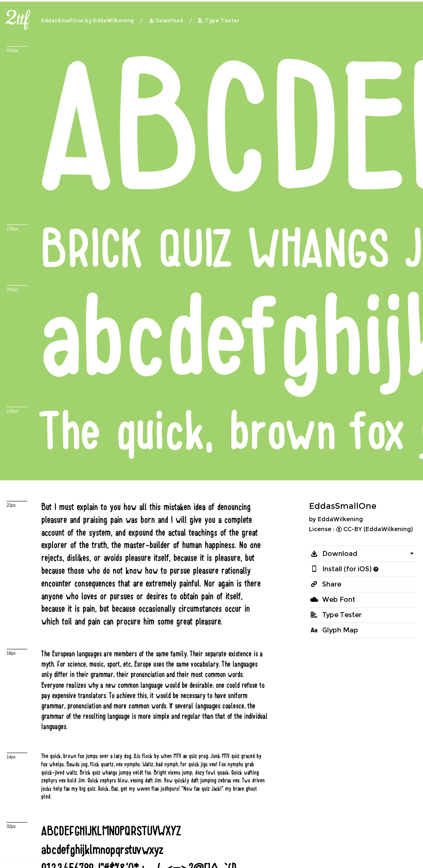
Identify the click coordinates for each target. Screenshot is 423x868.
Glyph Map (340, 630)
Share (332, 584)
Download (170, 21)
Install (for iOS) (347, 569)
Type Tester (222, 21)
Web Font (339, 600)
